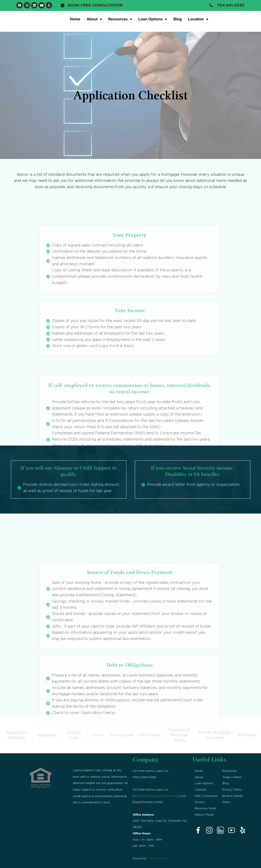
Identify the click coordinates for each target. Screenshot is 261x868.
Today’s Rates (232, 777)
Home (75, 19)
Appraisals (46, 735)
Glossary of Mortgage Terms (179, 735)
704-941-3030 (158, 858)
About (94, 19)
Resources (120, 19)
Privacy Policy (232, 789)
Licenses (201, 789)
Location (198, 19)
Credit (98, 735)
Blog (178, 19)
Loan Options (153, 19)
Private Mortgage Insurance (215, 735)
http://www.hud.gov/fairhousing (156, 795)
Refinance (247, 735)
